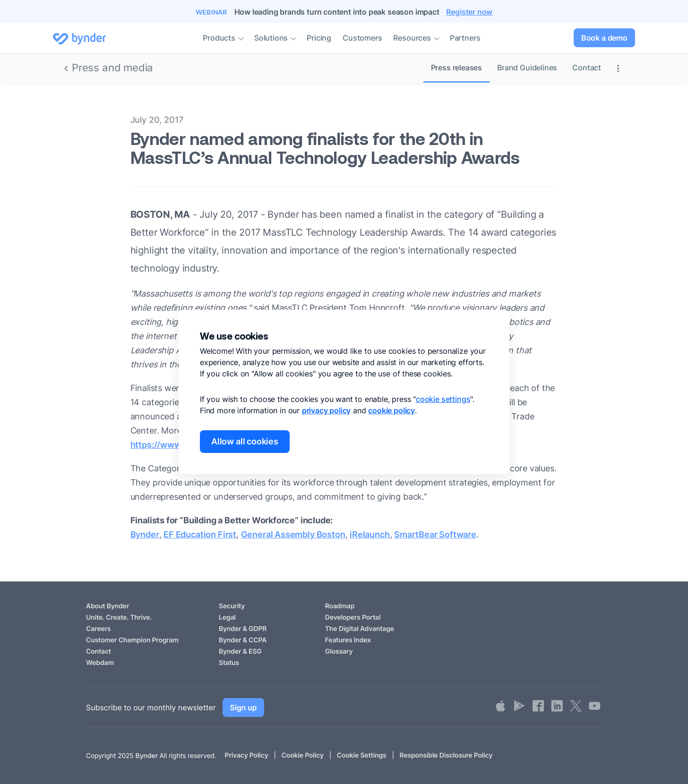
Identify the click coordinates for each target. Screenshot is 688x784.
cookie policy (391, 410)
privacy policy (326, 410)
